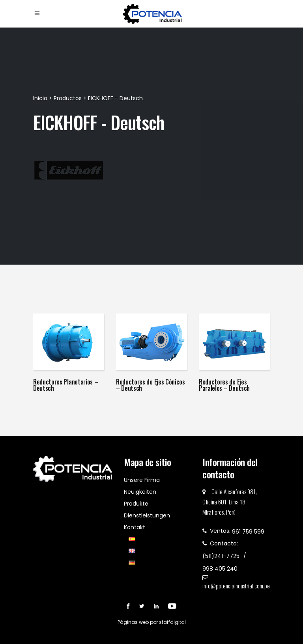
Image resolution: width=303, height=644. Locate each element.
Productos (68, 98)
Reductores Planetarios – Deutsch (65, 385)
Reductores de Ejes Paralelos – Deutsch (224, 385)
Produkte (136, 504)
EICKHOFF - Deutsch (115, 98)
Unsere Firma (142, 480)
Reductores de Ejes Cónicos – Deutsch (151, 385)
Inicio (41, 98)
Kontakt (135, 527)
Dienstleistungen (147, 515)
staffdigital (172, 622)
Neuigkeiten (140, 492)
